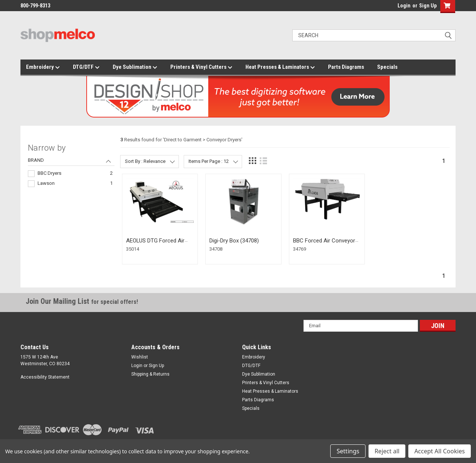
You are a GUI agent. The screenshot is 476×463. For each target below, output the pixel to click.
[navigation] (71, 166)
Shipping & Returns (150, 374)
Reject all (387, 451)
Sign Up (428, 6)
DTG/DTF (86, 67)
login (396, 7)
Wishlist (140, 357)
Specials (387, 67)
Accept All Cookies (440, 451)
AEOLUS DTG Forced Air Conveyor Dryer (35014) (155, 244)
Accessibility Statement (45, 377)
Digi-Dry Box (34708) (234, 241)
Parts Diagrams (346, 67)
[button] (446, 7)
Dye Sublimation (135, 67)
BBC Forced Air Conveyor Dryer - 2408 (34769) (324, 244)
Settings (348, 451)
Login (404, 6)
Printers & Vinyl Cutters (201, 67)
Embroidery (43, 67)
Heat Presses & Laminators (280, 67)
